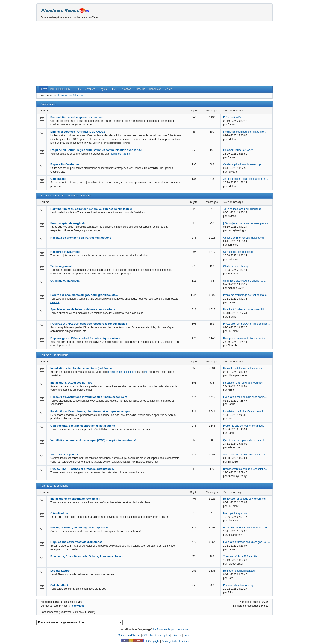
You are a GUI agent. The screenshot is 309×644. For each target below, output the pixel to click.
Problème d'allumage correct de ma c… (246, 295)
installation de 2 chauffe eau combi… (244, 411)
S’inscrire (140, 89)
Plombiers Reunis (120, 154)
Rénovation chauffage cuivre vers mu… (246, 499)
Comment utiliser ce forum (238, 150)
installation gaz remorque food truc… (244, 383)
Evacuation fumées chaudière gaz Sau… (246, 542)
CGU (145, 635)
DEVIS (114, 89)
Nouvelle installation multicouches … (244, 368)
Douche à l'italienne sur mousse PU (244, 309)
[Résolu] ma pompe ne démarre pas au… (247, 223)
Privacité (177, 635)
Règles (103, 89)
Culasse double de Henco (238, 252)
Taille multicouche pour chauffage (242, 209)
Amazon (126, 89)
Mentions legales (160, 635)
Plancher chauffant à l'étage (239, 585)
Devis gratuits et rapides (175, 641)
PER (147, 372)
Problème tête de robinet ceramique (244, 426)
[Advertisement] (154, 54)
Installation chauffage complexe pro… (245, 132)
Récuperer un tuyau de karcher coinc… (246, 338)
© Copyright (153, 641)
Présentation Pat (233, 117)
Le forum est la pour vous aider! (171, 629)
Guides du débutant (129, 635)
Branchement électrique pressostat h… (245, 469)
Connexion (155, 89)
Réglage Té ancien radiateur (239, 571)
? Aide (168, 89)
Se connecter (65, 96)
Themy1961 (77, 606)
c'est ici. (55, 302)
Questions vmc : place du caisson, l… (245, 440)
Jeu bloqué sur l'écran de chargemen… (246, 179)
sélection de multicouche (122, 372)
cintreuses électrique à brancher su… (245, 281)
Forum (187, 635)
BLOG (77, 89)
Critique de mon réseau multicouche (244, 238)
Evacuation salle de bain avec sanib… (245, 397)
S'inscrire (78, 96)
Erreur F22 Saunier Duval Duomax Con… (247, 528)
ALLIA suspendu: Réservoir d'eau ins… (245, 455)
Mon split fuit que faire (236, 513)
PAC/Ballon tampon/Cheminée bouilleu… (247, 324)
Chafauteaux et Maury (236, 266)
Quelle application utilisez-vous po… (244, 164)
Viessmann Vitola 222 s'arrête (240, 556)
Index (43, 89)
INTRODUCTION (60, 89)
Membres (90, 89)
